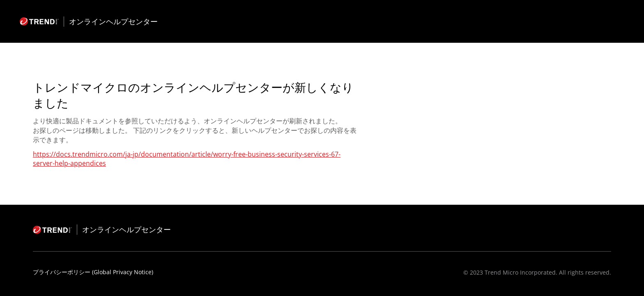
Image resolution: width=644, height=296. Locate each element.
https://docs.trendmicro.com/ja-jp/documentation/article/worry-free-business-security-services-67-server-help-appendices (187, 159)
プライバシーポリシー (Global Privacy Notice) (93, 272)
